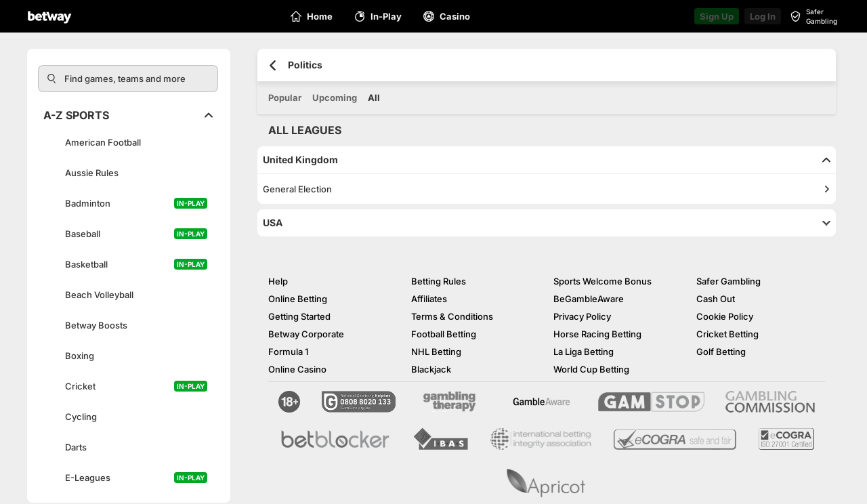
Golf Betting (721, 352)
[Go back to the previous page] (273, 65)
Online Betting (298, 299)
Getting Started (299, 316)
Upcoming (335, 98)
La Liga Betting (584, 352)
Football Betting (444, 334)
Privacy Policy (582, 316)
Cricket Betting (727, 334)
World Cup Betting (591, 369)
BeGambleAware (589, 299)
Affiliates (429, 299)
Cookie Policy (725, 316)
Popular (285, 98)
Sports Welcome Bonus (602, 281)
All (374, 98)
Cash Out (716, 299)
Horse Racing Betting (597, 334)
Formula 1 (288, 352)
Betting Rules (439, 281)
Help (278, 281)
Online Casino (297, 369)
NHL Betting (436, 352)
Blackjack (431, 369)
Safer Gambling (728, 281)
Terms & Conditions (452, 316)
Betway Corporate (306, 334)
